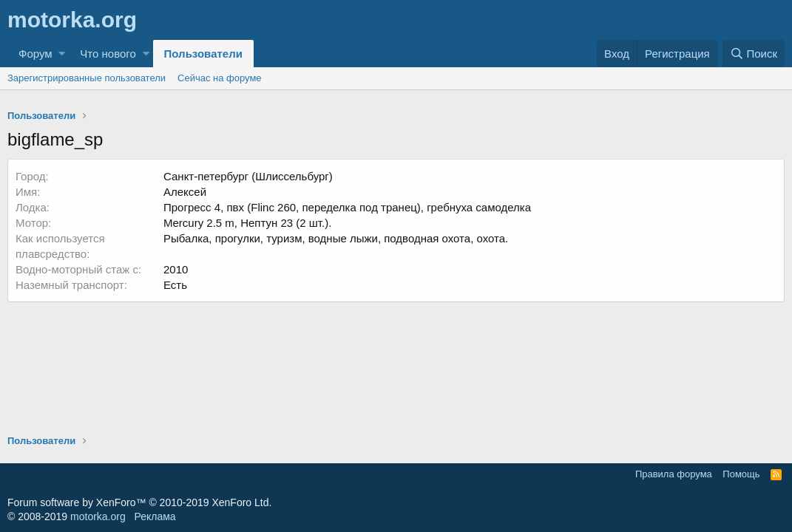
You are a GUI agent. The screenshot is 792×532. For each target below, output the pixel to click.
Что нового (108, 54)
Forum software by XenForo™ (139, 502)
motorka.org (98, 516)
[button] (62, 54)
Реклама (155, 516)
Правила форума (674, 474)
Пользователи (203, 54)
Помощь (741, 474)
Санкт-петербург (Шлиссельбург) (248, 176)
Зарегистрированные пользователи (87, 78)
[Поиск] (754, 54)
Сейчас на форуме (220, 78)
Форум (35, 54)
